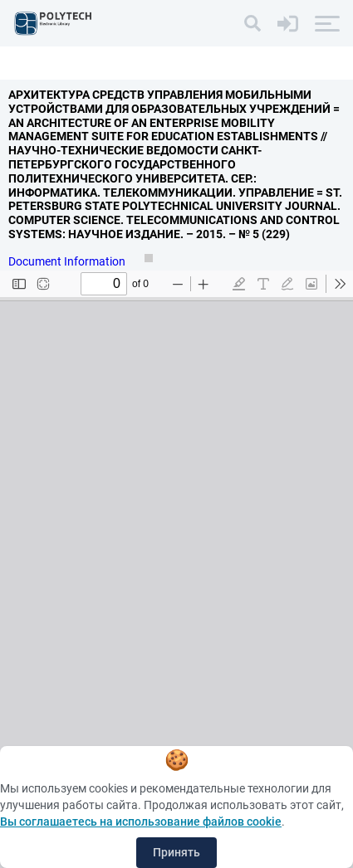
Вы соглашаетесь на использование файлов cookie (141, 822)
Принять (176, 852)
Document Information (68, 261)
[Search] (252, 23)
